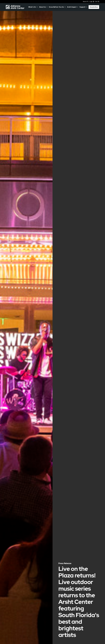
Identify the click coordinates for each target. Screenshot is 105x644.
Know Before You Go (56, 7)
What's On (32, 7)
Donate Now (94, 7)
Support (82, 7)
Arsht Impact (72, 7)
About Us (42, 7)
